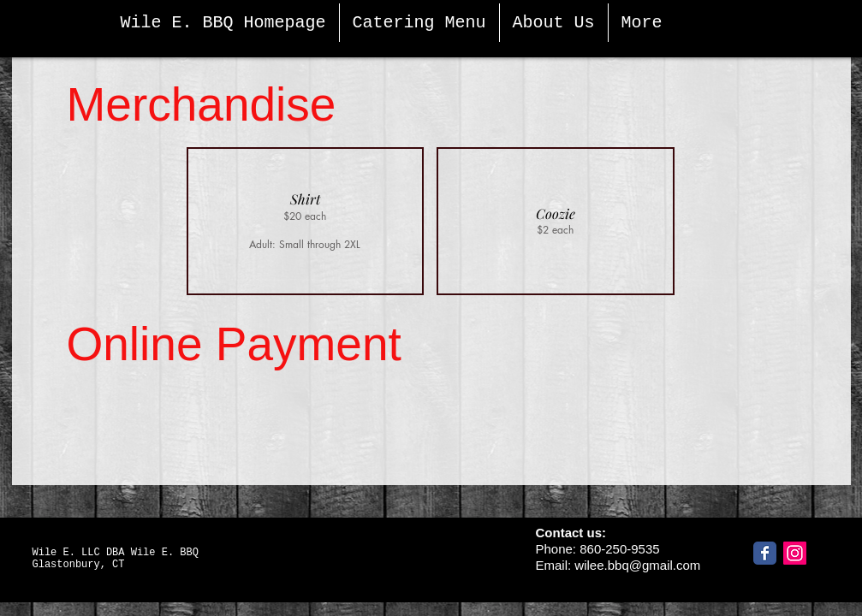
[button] (306, 221)
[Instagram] (795, 553)
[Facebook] (765, 553)
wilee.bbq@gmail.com (637, 565)
